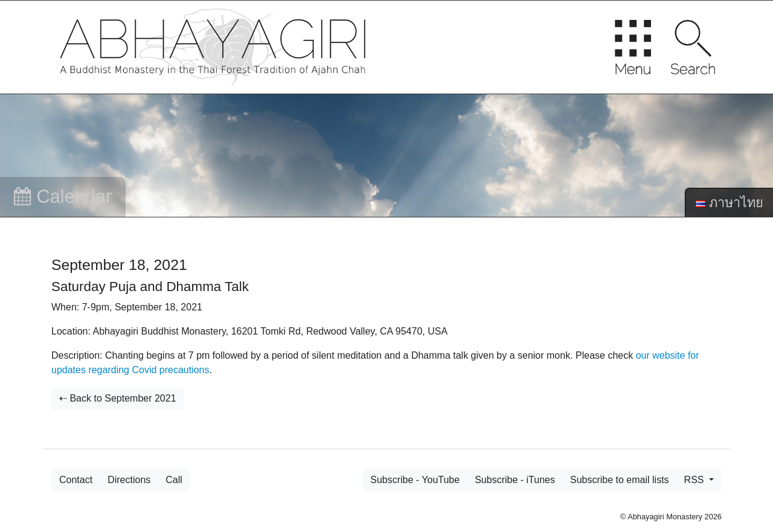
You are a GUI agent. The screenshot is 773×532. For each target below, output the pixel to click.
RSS (695, 480)
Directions (129, 480)
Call (174, 480)
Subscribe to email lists (620, 480)
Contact (76, 480)
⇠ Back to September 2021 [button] (118, 398)
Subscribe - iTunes (515, 480)
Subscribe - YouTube (415, 480)
